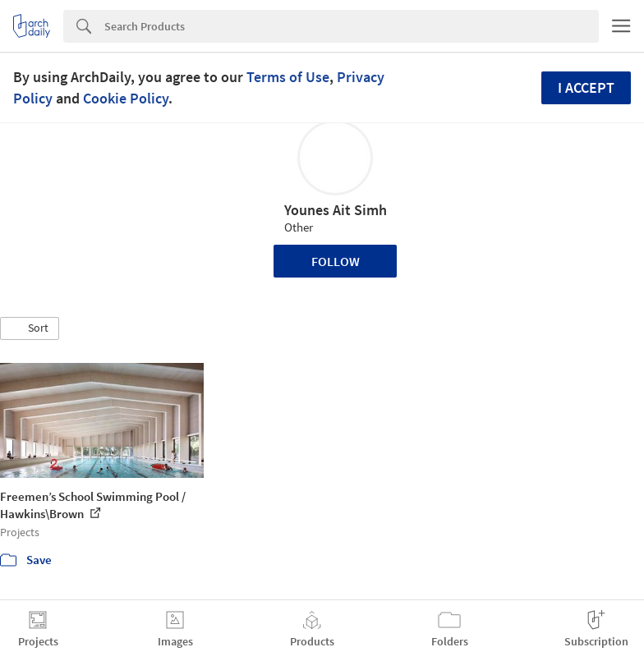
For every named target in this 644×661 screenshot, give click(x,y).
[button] (30, 328)
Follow (336, 261)
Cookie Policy (126, 98)
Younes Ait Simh (336, 210)
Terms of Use (288, 77)
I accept (586, 87)
